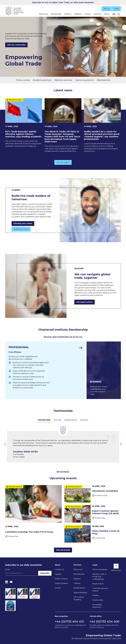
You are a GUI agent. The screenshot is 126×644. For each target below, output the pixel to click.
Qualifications (71, 420)
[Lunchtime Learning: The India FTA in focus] (33, 511)
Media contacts (61, 579)
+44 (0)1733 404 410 (69, 622)
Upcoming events (85, 80)
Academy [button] (78, 14)
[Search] (119, 14)
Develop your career (23, 224)
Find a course (23, 80)
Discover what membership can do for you (63, 337)
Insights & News (61, 583)
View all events (63, 550)
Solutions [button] (97, 14)
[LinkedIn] (6, 582)
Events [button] (88, 14)
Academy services (42, 80)
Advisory (84, 420)
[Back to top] (116, 566)
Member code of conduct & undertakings (99, 577)
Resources (78, 569)
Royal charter (98, 584)
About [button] (107, 14)
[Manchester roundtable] (93, 494)
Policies (95, 595)
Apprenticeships (80, 593)
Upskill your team (21, 229)
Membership (104, 80)
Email (8, 569)
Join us (107, 9)
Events (58, 588)
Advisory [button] (68, 14)
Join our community (16, 45)
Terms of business (100, 569)
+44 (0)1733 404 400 (104, 622)
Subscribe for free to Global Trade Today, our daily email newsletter (63, 2)
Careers (58, 574)
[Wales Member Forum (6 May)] (93, 534)
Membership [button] (56, 14)
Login (116, 9)
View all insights (63, 162)
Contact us (59, 569)
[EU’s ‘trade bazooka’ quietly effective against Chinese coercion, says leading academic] (24, 123)
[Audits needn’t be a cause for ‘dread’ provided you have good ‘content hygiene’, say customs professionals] (102, 125)
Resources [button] (43, 14)
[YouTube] (11, 582)
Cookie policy (98, 600)
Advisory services (63, 80)
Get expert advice (85, 302)
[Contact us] (114, 14)
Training (57, 420)
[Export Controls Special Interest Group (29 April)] (93, 514)
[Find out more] (46, 370)
